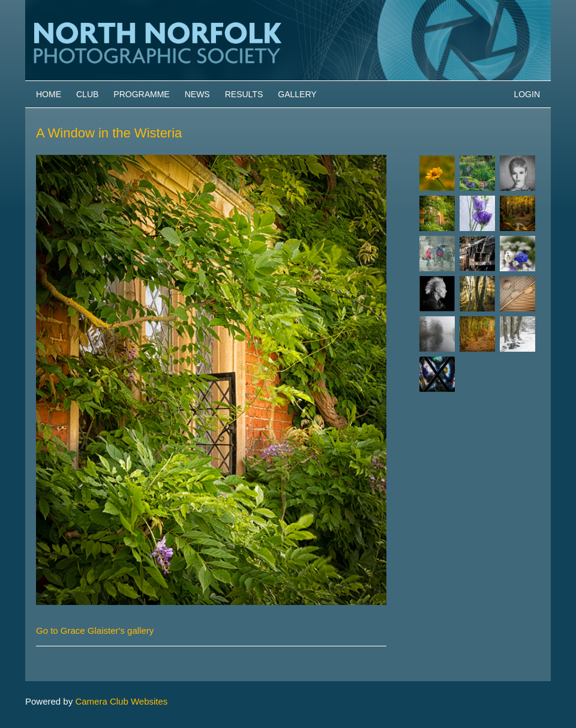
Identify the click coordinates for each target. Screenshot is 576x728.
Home (49, 94)
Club (87, 94)
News (197, 94)
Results (244, 94)
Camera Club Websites (121, 701)
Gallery (297, 94)
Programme (141, 94)
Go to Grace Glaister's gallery (95, 630)
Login (527, 94)
